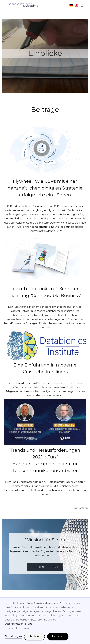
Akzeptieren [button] (58, 637)
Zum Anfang (80, 508)
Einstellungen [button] (13, 636)
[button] (81, 5)
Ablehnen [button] (34, 637)
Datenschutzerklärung (19, 624)
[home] (23, 5)
